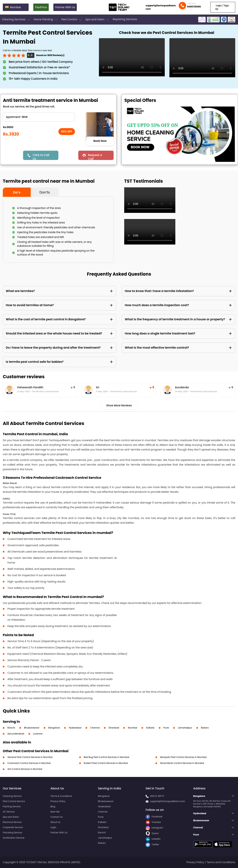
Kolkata (150, 728)
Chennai (95, 728)
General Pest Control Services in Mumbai (30, 757)
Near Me (55, 812)
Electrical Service (12, 822)
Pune (166, 728)
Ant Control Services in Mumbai (25, 769)
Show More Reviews (119, 405)
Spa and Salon (98, 20)
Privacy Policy (58, 801)
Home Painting (46, 20)
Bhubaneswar (32, 728)
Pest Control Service (14, 801)
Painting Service (12, 806)
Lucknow (38, 734)
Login (53, 827)
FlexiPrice (41, 7)
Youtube (153, 822)
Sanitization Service (14, 838)
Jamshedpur (185, 728)
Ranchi (11, 728)
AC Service (9, 812)
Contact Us (57, 817)
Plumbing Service (12, 833)
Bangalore (54, 728)
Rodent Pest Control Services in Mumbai (106, 763)
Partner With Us (65, 7)
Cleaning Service (12, 796)
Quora (152, 833)
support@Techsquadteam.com (168, 801)
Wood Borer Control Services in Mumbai (182, 763)
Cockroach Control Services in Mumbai (29, 763)
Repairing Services (125, 19)
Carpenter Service (13, 827)
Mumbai (133, 728)
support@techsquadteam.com (161, 7)
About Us (55, 822)
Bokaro (205, 728)
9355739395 (194, 7)
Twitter (152, 844)
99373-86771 (157, 796)
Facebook (154, 817)
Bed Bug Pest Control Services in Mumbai (107, 757)
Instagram (154, 828)
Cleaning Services (16, 20)
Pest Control (72, 20)
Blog (53, 806)
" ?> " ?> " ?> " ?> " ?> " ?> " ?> (39, 117)
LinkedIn (153, 839)
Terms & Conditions (61, 796)
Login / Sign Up (222, 7)
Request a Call (95, 157)
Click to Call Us (41, 157)
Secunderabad (16, 734)
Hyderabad (75, 728)
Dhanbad (114, 728)
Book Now (100, 141)
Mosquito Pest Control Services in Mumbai (183, 757)
